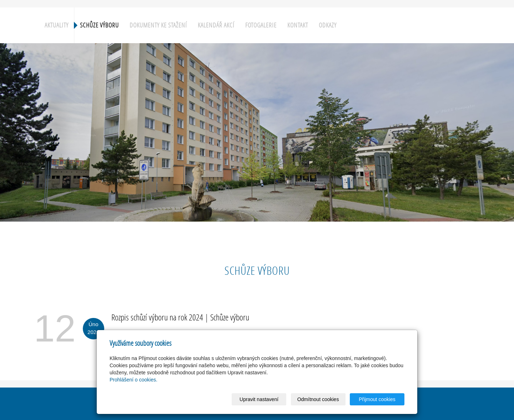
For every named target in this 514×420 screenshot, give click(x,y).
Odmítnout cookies (318, 399)
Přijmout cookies (377, 399)
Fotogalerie (261, 25)
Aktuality (57, 25)
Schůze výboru (99, 25)
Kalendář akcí (216, 25)
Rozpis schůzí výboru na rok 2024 (157, 317)
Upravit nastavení (259, 399)
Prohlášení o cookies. (133, 380)
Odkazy (328, 25)
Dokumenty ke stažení (158, 25)
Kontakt (298, 25)
